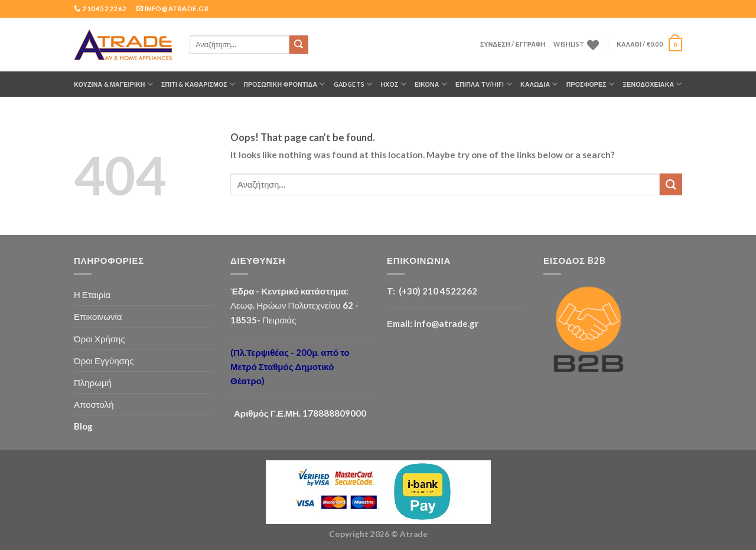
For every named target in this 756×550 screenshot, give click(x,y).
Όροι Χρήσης (100, 339)
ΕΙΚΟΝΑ (431, 84)
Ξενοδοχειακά (652, 84)
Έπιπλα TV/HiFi (484, 84)
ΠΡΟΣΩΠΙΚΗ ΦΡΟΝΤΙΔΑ (284, 84)
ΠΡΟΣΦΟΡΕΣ (591, 84)
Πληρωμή (93, 382)
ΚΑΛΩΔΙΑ (539, 84)
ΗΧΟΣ (394, 84)
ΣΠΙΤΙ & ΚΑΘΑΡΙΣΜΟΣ (198, 84)
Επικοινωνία (98, 316)
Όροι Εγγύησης (104, 361)
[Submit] (299, 45)
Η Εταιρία (92, 294)
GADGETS (353, 84)
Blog (83, 426)
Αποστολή (94, 404)
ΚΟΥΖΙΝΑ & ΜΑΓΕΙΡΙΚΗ (113, 84)
